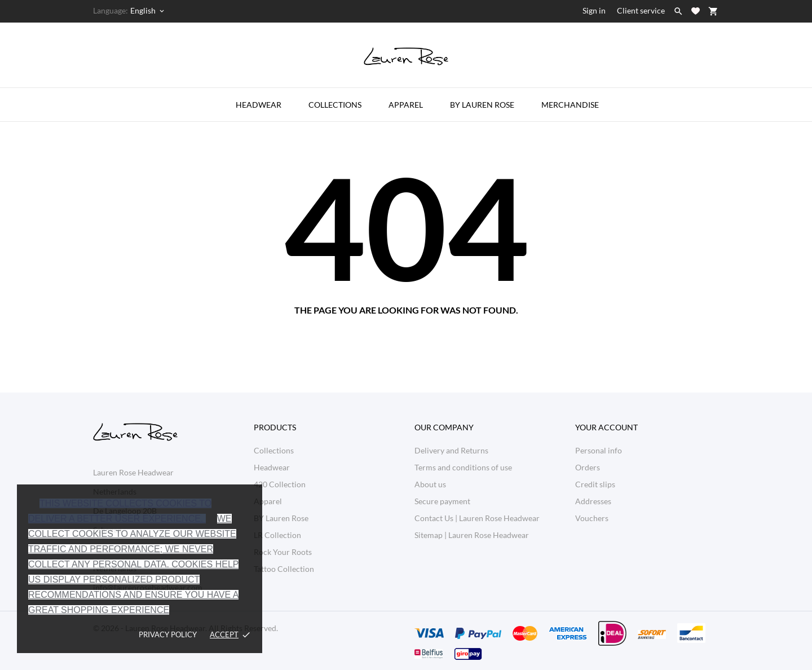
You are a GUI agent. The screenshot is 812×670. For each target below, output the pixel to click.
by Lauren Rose (482, 105)
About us (430, 484)
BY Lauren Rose (281, 518)
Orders (588, 467)
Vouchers (592, 518)
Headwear (259, 105)
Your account (606, 427)
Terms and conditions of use (463, 467)
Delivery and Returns (451, 450)
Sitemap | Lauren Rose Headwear (472, 535)
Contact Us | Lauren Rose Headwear (477, 518)
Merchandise (570, 105)
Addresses (593, 501)
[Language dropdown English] (148, 11)
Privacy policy (168, 634)
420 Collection (280, 484)
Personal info (599, 450)
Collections (335, 105)
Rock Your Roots (283, 552)
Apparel (406, 105)
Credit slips (595, 484)
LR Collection (277, 535)
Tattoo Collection (284, 569)
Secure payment (442, 501)
